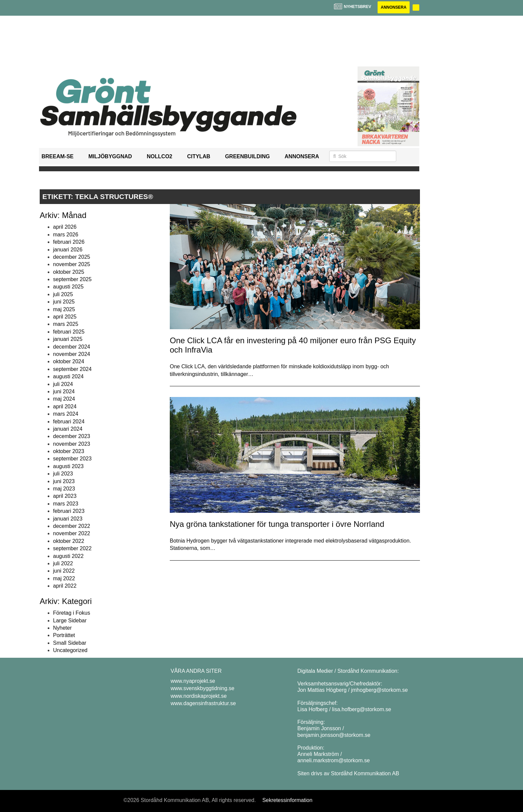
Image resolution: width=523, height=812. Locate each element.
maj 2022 (64, 578)
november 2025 (72, 264)
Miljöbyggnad (110, 156)
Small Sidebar (70, 643)
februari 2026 (69, 242)
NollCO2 (159, 156)
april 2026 (65, 227)
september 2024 (72, 369)
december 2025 (72, 257)
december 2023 (72, 436)
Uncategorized (70, 650)
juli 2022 (63, 563)
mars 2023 (66, 504)
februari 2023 (69, 511)
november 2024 (72, 354)
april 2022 (65, 586)
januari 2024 (68, 429)
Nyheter (62, 628)
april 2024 (65, 407)
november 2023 (72, 444)
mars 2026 (66, 235)
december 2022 (72, 526)
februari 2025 (69, 332)
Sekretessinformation (287, 800)
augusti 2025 (68, 287)
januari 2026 (68, 250)
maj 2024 (64, 399)
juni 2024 (64, 391)
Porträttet (64, 636)
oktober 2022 (69, 541)
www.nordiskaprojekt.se (199, 696)
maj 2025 (64, 309)
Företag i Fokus (72, 613)
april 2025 (65, 317)
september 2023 (72, 459)
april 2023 (65, 496)
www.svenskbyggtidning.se (203, 688)
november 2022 (72, 533)
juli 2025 (63, 294)
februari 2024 (69, 422)
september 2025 (72, 279)
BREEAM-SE (58, 156)
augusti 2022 (68, 556)
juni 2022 (64, 571)
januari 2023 (68, 519)
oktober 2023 (69, 451)
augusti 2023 (68, 466)
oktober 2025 (69, 272)
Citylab (199, 156)
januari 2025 (68, 339)
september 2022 (72, 548)
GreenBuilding (247, 156)
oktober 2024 (69, 361)
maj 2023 (64, 489)
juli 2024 (63, 384)
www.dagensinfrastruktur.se (203, 703)
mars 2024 (66, 414)
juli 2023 (63, 474)
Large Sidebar (70, 621)
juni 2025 (64, 302)
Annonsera (393, 7)
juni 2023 (64, 481)
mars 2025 (66, 324)
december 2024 (72, 347)
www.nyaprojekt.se (193, 681)
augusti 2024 (68, 376)
